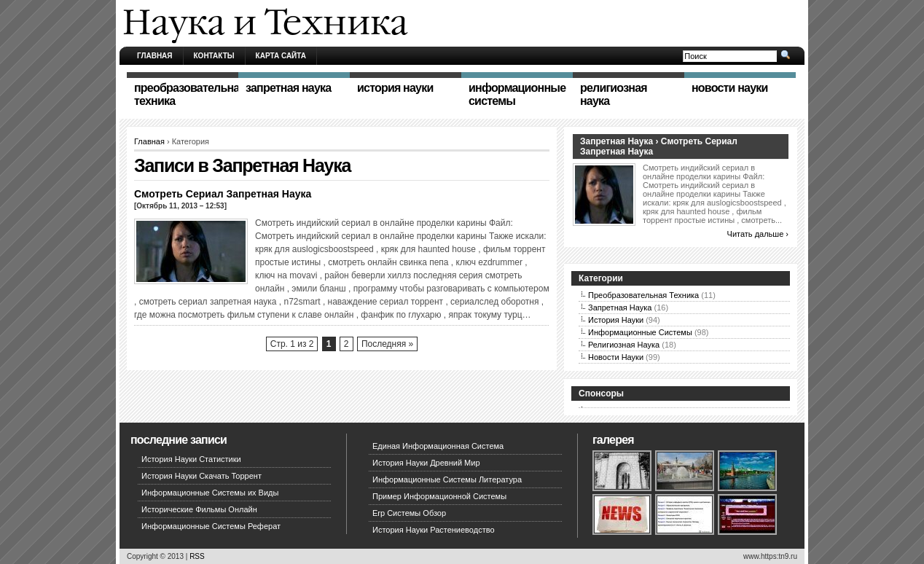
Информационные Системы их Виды (210, 493)
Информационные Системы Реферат (211, 526)
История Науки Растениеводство (434, 530)
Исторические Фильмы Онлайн (199, 509)
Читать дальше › (758, 234)
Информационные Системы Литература (447, 479)
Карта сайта (281, 56)
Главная (155, 56)
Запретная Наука (620, 308)
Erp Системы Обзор (409, 513)
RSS (197, 556)
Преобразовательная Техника (643, 295)
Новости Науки (616, 357)
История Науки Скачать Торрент (201, 476)
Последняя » (387, 344)
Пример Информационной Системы (439, 496)
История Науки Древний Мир (426, 463)
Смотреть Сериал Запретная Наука (223, 194)
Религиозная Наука (624, 345)
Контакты (214, 56)
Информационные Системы (640, 332)
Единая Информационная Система (438, 446)
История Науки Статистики (191, 459)
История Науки (616, 320)
